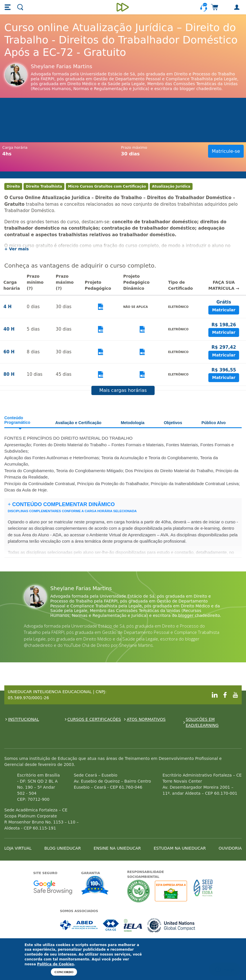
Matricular (224, 310)
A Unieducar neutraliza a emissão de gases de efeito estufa (139, 891)
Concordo (64, 972)
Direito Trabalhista (44, 186)
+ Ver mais (17, 249)
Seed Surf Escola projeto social (203, 891)
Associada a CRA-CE (111, 925)
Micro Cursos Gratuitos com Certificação (107, 186)
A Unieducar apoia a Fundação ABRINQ (172, 891)
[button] (8, 7)
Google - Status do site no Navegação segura (53, 887)
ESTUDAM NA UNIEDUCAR (180, 848)
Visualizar (101, 307)
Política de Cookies (55, 964)
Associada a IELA (133, 925)
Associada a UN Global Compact (171, 925)
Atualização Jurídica (171, 186)
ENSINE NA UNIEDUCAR (117, 848)
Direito (13, 186)
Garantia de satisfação (95, 886)
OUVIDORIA (230, 848)
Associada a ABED (79, 925)
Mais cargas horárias (123, 390)
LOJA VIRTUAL (18, 848)
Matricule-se (226, 151)
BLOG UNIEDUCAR (63, 848)
